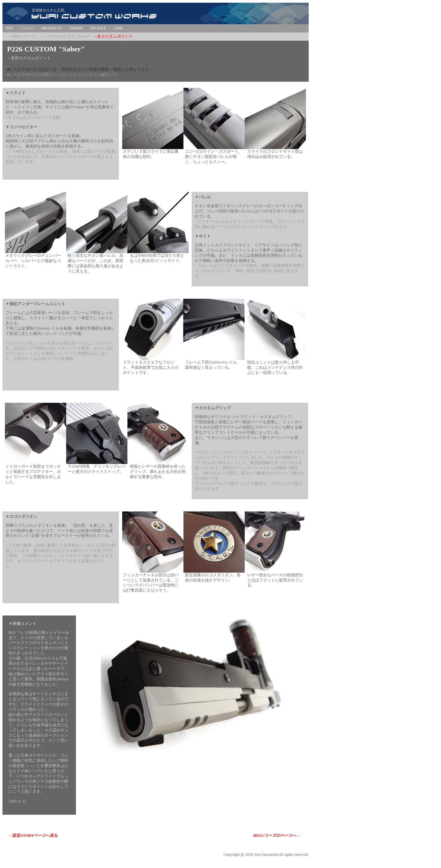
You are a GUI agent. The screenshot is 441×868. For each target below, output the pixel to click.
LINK (118, 28)
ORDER (76, 28)
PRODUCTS (52, 28)
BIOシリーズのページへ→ (277, 835)
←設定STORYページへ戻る (33, 835)
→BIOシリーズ (22, 36)
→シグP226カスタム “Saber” (64, 36)
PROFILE (98, 28)
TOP (9, 28)
